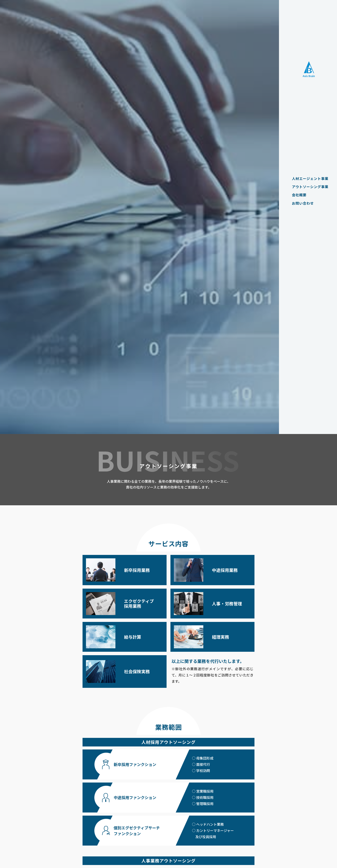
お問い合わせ (301, 203)
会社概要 (297, 195)
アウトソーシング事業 (308, 187)
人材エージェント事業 (308, 178)
